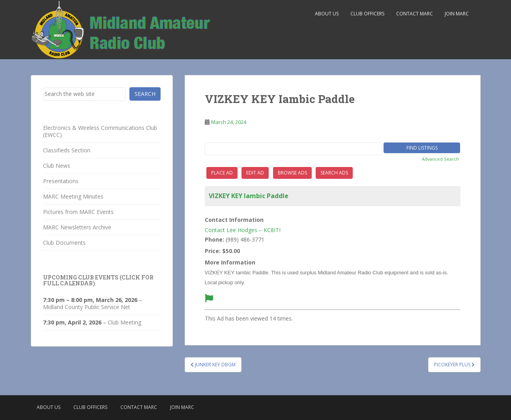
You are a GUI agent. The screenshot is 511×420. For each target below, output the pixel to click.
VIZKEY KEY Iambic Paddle (249, 196)
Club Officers (367, 14)
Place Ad (222, 173)
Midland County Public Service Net (87, 307)
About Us (327, 14)
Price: (213, 251)
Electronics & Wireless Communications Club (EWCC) (100, 131)
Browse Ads (292, 173)
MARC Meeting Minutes (73, 196)
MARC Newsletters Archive (77, 227)
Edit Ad (255, 173)
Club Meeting (124, 322)
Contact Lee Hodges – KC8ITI (243, 230)
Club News (57, 166)
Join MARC (457, 14)
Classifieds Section (67, 150)
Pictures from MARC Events (78, 212)
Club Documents (64, 243)
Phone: (214, 239)
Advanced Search (440, 159)
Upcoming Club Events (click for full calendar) (98, 280)
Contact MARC (415, 14)
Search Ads (334, 173)
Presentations (61, 181)
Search (145, 94)
